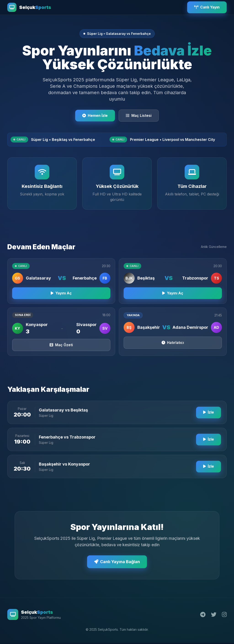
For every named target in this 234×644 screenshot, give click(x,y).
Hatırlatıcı (173, 347)
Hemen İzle (95, 116)
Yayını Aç (61, 297)
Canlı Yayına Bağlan (117, 566)
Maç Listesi (139, 116)
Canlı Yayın (206, 7)
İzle (208, 417)
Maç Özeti (61, 349)
